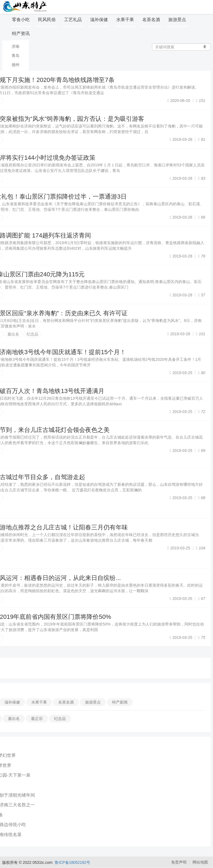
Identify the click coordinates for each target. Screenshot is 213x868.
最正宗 (37, 719)
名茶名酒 (151, 20)
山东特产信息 (26, 6)
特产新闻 (120, 702)
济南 (16, 46)
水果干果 (125, 20)
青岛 (16, 56)
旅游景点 (177, 20)
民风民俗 (47, 20)
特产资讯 (21, 33)
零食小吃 (21, 20)
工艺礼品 (73, 20)
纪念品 (32, 334)
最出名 (13, 334)
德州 (16, 65)
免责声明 (179, 862)
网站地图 (200, 862)
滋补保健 (99, 20)
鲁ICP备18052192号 (72, 862)
